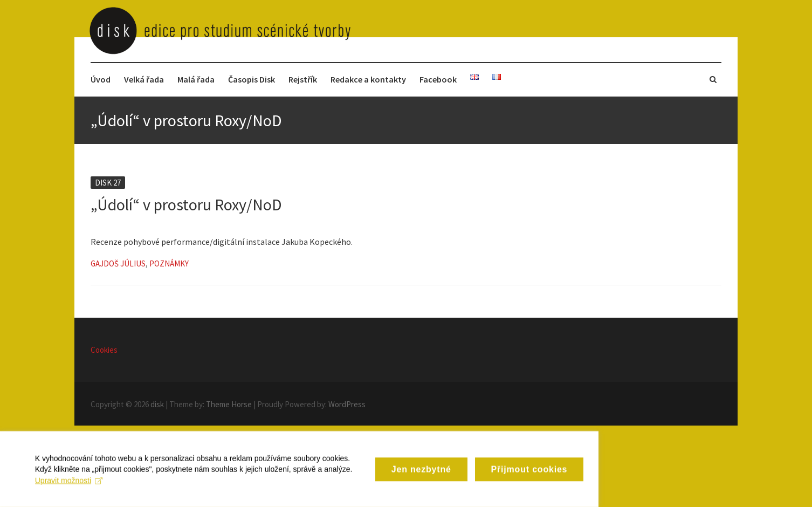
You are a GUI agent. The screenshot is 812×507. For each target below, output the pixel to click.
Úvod (101, 79)
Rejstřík (303, 79)
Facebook (438, 79)
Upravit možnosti (302, 495)
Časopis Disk (252, 79)
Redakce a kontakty (368, 79)
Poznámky (169, 263)
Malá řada (196, 79)
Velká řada (144, 79)
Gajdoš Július (118, 263)
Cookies (104, 350)
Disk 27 (108, 183)
